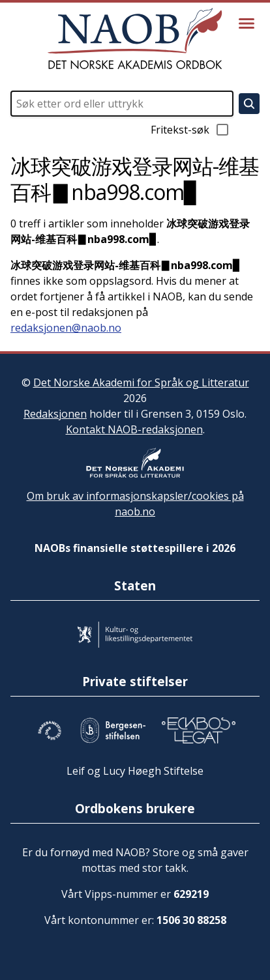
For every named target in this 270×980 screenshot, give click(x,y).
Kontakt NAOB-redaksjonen (134, 429)
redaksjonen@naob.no (66, 328)
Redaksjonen (55, 414)
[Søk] (249, 104)
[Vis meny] (247, 23)
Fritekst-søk (190, 130)
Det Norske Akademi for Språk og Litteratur (141, 382)
